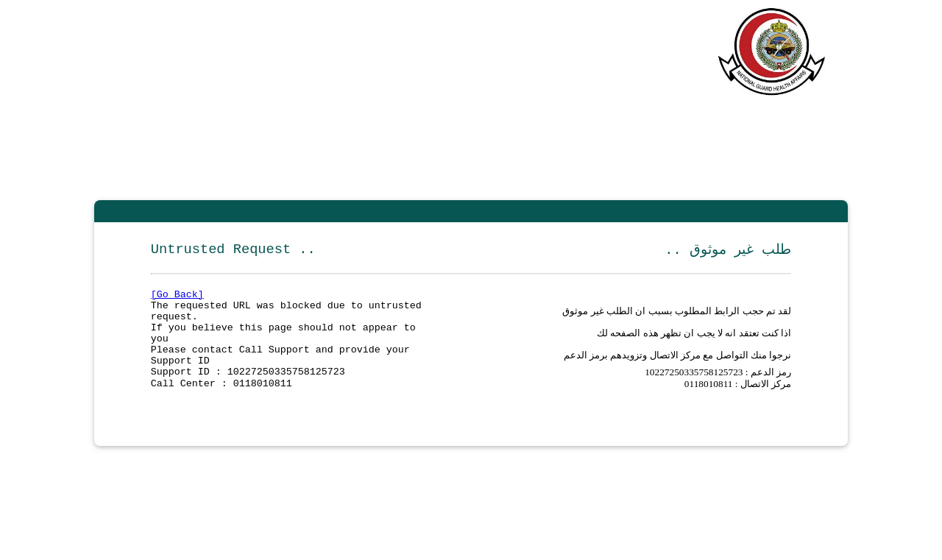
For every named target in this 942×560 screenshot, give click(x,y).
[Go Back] (177, 297)
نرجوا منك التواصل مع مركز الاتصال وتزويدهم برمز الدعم (678, 370)
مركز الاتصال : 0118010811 (738, 403)
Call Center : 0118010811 (222, 403)
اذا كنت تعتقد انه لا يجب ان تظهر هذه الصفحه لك (694, 343)
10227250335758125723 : (698, 390)
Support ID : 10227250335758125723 (248, 390)
